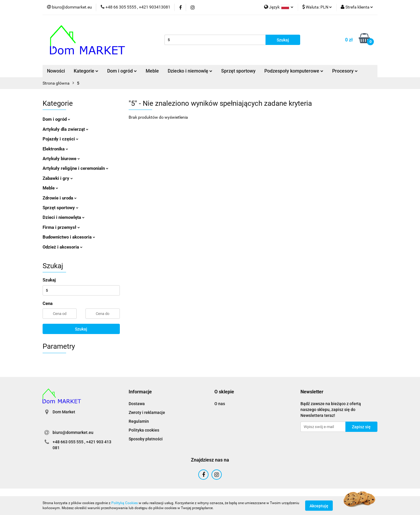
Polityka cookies (144, 430)
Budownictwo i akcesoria (69, 237)
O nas (220, 404)
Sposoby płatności (146, 439)
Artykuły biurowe (61, 159)
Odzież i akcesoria (63, 247)
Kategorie (86, 71)
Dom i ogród (122, 71)
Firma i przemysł (61, 227)
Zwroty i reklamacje (147, 412)
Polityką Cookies (125, 503)
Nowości (56, 71)
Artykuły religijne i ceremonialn (75, 168)
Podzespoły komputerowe (294, 71)
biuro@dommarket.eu (73, 432)
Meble (152, 71)
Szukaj (81, 329)
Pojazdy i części (61, 139)
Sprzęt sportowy (238, 71)
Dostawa (137, 404)
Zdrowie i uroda (60, 198)
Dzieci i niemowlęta (64, 217)
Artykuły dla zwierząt (65, 129)
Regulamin (139, 421)
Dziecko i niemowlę (190, 71)
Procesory (345, 71)
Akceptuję (319, 506)
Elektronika (55, 149)
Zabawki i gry (58, 178)
